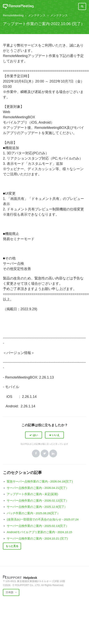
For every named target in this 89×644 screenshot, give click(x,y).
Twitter (45, 453)
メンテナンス (37, 15)
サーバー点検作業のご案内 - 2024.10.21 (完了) (37, 538)
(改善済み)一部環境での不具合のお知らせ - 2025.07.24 (43, 519)
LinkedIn (53, 453)
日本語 (10, 592)
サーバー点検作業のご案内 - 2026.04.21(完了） (38, 488)
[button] (34, 435)
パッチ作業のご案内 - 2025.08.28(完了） (33, 513)
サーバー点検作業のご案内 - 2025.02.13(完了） (38, 526)
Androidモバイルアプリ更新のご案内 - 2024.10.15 (39, 532)
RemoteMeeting (13, 15)
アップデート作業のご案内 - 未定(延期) (32, 494)
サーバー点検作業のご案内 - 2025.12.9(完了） (37, 507)
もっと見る (12, 546)
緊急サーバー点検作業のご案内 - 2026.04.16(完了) (40, 481)
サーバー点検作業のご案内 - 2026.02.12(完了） (38, 500)
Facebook (36, 453)
